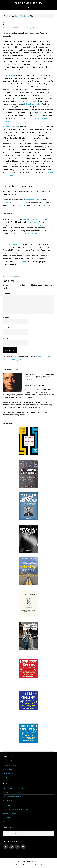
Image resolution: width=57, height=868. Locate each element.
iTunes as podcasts (34, 200)
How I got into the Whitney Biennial (16, 809)
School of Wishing (9, 801)
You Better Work (9, 761)
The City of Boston (11, 244)
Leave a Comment (40, 28)
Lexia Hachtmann (9, 774)
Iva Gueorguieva (9, 778)
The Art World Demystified (13, 788)
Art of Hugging (8, 805)
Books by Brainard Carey (29, 3)
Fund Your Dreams (10, 813)
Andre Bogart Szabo (11, 127)
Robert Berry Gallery (33, 104)
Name (6, 317)
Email (6, 328)
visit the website (21, 261)
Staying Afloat (8, 769)
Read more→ (29, 379)
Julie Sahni (32, 233)
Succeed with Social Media (13, 822)
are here (21, 205)
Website (6, 338)
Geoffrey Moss (9, 75)
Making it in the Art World (12, 792)
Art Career (16, 277)
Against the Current (10, 765)
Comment (8, 293)
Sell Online (7, 818)
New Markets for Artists (12, 797)
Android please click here (16, 203)
